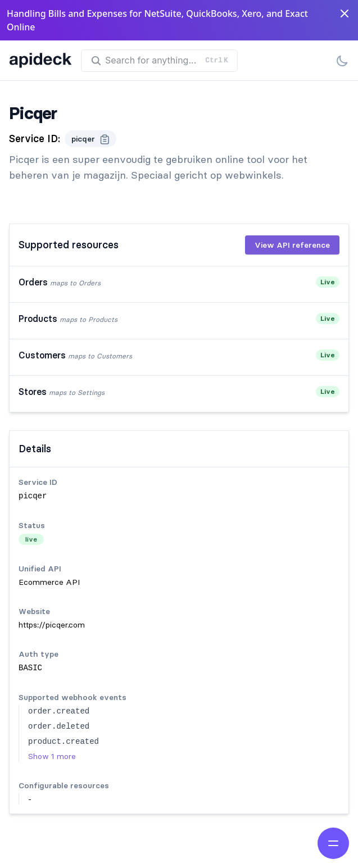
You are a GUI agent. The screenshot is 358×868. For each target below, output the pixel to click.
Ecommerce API (49, 582)
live (31, 539)
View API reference (292, 245)
